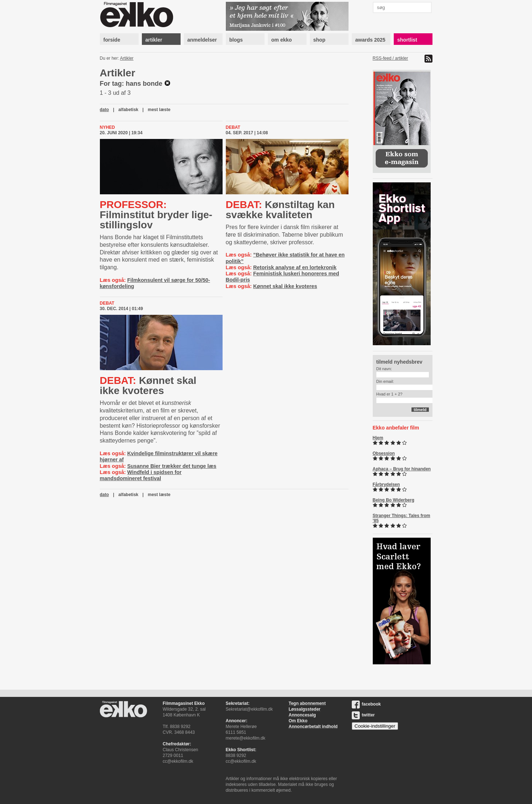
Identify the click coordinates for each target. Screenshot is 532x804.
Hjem (378, 438)
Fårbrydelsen (386, 484)
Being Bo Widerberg (394, 500)
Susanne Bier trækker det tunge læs (172, 466)
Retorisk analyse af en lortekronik (295, 267)
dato (104, 110)
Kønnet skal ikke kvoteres (285, 286)
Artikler (127, 58)
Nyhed (107, 127)
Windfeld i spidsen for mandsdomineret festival (141, 475)
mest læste (159, 110)
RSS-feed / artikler (390, 58)
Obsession (384, 453)
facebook (366, 704)
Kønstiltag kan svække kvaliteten (280, 210)
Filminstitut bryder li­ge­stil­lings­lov (156, 215)
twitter (363, 715)
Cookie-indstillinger (375, 726)
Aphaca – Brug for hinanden (402, 469)
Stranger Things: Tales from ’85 (402, 518)
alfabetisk (128, 110)
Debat (233, 127)
